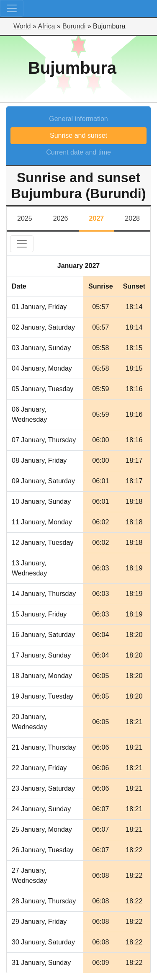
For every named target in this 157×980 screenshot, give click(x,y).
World (22, 26)
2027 (97, 218)
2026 (61, 218)
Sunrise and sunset (78, 135)
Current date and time (78, 152)
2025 (25, 218)
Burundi (74, 26)
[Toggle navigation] (12, 8)
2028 (132, 218)
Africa (46, 26)
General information (78, 119)
